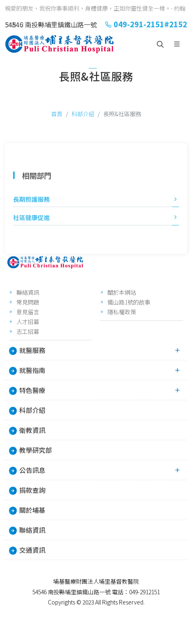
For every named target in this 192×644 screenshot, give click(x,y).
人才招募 (28, 322)
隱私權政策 (122, 312)
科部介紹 (83, 114)
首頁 (57, 114)
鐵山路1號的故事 (129, 302)
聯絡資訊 (28, 292)
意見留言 (28, 312)
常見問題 (28, 302)
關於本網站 (122, 292)
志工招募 (28, 331)
